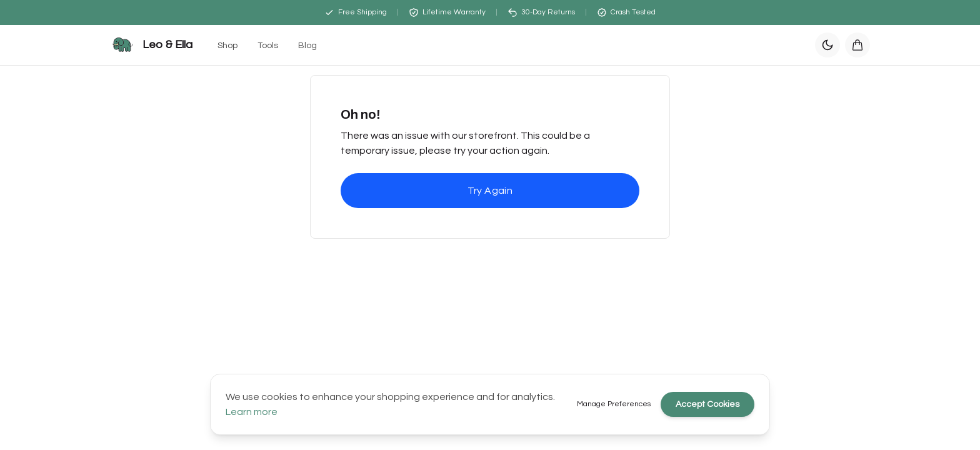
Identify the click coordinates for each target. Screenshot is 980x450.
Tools (268, 46)
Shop (227, 46)
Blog (307, 46)
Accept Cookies (707, 404)
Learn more (252, 412)
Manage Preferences (614, 404)
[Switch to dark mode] (827, 45)
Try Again (490, 191)
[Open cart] (857, 45)
